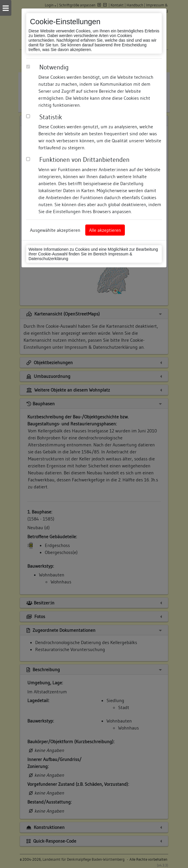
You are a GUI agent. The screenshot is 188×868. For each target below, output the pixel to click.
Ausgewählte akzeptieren (55, 230)
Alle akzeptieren (105, 230)
